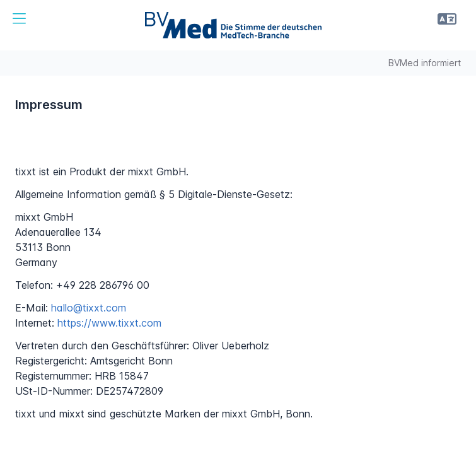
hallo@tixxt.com (89, 308)
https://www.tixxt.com (109, 323)
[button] (19, 19)
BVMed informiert (425, 63)
